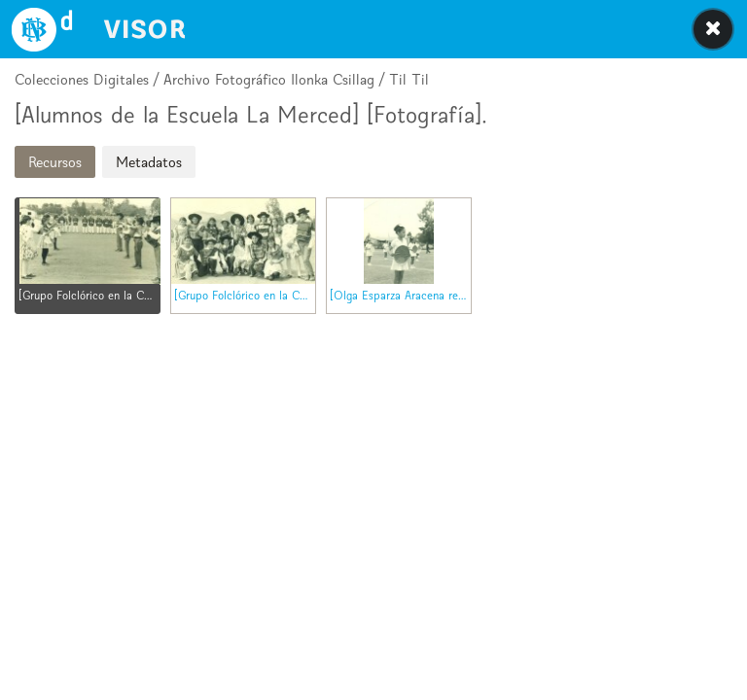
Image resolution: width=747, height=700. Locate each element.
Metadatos (149, 162)
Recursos (55, 162)
